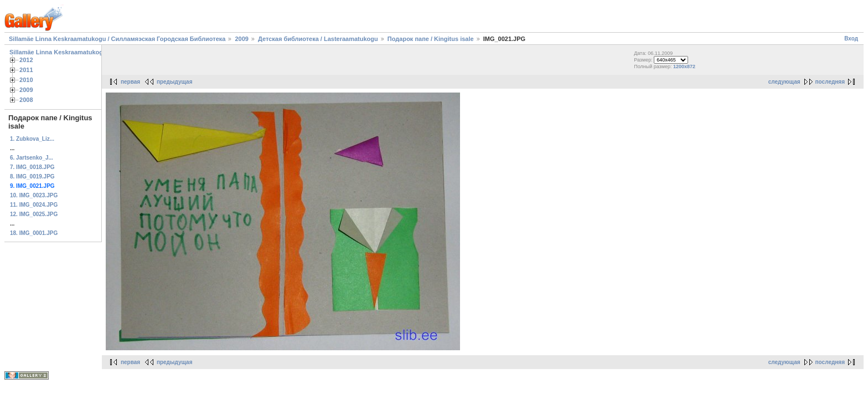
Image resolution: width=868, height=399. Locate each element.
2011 (26, 70)
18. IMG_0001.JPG (34, 233)
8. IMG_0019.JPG (32, 177)
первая (130, 82)
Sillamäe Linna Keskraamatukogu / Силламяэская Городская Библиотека (117, 39)
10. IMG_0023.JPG (34, 195)
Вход (851, 39)
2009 (241, 39)
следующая (784, 82)
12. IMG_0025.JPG (34, 214)
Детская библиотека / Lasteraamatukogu (318, 39)
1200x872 (684, 66)
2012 (26, 60)
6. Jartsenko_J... (32, 158)
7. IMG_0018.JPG (32, 167)
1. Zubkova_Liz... (32, 139)
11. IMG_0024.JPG (34, 205)
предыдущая (175, 82)
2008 (26, 100)
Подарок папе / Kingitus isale (431, 39)
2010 (26, 80)
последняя (830, 82)
